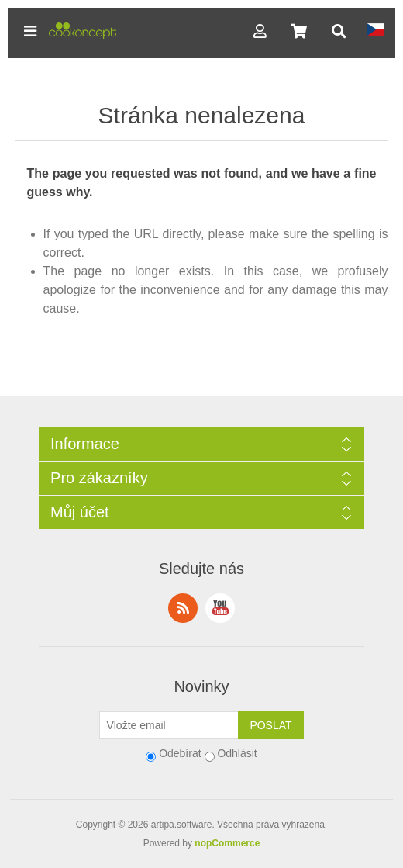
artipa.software (182, 825)
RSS (183, 608)
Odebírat (180, 753)
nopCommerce (227, 843)
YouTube (220, 608)
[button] (30, 31)
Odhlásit (237, 753)
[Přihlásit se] (169, 725)
